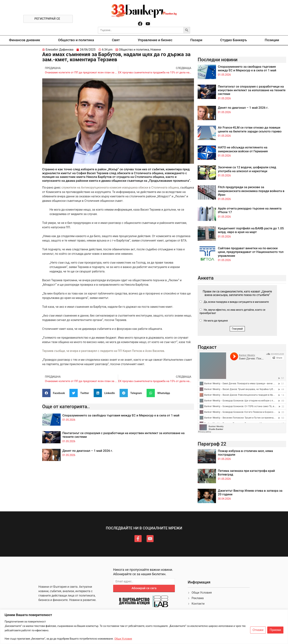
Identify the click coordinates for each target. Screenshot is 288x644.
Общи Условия (123, 639)
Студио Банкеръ (234, 40)
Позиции (272, 40)
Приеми (275, 630)
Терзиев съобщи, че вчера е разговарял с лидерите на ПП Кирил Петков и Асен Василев (103, 351)
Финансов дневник (25, 40)
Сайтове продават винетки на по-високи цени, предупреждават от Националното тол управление (251, 252)
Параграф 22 (212, 444)
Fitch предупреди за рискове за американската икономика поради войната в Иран (251, 191)
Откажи (258, 630)
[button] (55, 393)
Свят (116, 40)
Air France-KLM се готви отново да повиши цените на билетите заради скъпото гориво (250, 129)
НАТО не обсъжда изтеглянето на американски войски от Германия (243, 149)
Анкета (206, 278)
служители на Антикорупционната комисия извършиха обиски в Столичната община (120, 188)
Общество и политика (76, 40)
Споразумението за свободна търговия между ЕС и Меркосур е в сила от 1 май (121, 415)
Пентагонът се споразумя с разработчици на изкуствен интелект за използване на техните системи (252, 90)
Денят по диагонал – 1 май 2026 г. (88, 451)
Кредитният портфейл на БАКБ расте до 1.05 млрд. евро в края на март (251, 230)
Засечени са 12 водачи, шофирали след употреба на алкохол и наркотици (247, 169)
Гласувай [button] (237, 329)
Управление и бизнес (155, 40)
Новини (156, 50)
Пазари (196, 40)
